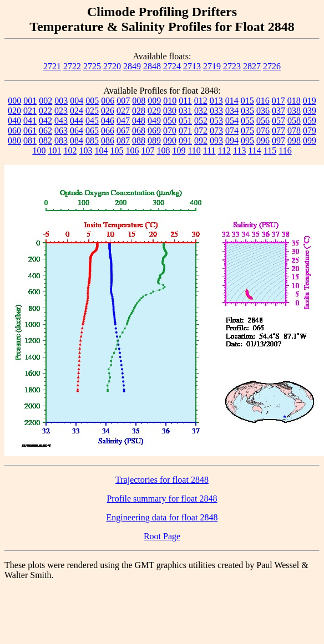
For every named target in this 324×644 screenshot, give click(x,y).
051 (185, 121)
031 (185, 111)
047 (123, 121)
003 (61, 101)
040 (14, 121)
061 (30, 131)
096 (263, 140)
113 (239, 150)
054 (232, 121)
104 (101, 150)
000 (14, 101)
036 (263, 111)
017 (279, 101)
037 (279, 111)
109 (179, 150)
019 (310, 101)
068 (139, 131)
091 (185, 140)
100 (39, 150)
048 (139, 121)
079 (310, 131)
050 (170, 121)
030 (170, 111)
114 (254, 150)
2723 (232, 66)
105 (117, 150)
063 (61, 131)
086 (108, 140)
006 (108, 101)
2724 (172, 66)
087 (123, 140)
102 (70, 150)
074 (232, 131)
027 (123, 111)
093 (216, 140)
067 (123, 131)
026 (108, 111)
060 (14, 131)
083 (61, 140)
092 (201, 140)
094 (232, 140)
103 (85, 150)
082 (45, 140)
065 (92, 131)
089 (154, 140)
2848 (152, 66)
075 (247, 131)
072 (201, 131)
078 (294, 131)
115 (270, 150)
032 (201, 111)
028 (139, 111)
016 (263, 101)
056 (263, 121)
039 (310, 111)
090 (170, 140)
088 (139, 140)
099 (310, 140)
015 (247, 101)
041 (30, 121)
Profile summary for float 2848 (162, 499)
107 (148, 150)
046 (108, 121)
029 (154, 111)
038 (294, 111)
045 (92, 121)
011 (185, 101)
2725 (92, 66)
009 (154, 101)
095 (247, 140)
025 (92, 111)
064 (77, 131)
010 (170, 101)
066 (108, 131)
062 (45, 131)
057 (279, 121)
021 (30, 111)
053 (216, 121)
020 (14, 111)
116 (285, 150)
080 (14, 140)
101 (54, 150)
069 (154, 131)
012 (201, 101)
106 (132, 150)
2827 (252, 66)
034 (232, 111)
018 (294, 101)
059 (310, 121)
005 (92, 101)
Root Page (162, 536)
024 (77, 111)
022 (45, 111)
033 (216, 111)
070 (170, 131)
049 (154, 121)
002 (45, 101)
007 (123, 101)
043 (61, 121)
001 (30, 101)
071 (185, 131)
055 (247, 121)
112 (224, 150)
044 (77, 121)
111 (209, 150)
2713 (192, 66)
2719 (212, 66)
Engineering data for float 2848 (162, 517)
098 (294, 140)
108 (163, 150)
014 (232, 101)
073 (216, 131)
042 (45, 121)
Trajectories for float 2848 (162, 480)
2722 (72, 66)
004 (77, 101)
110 (194, 150)
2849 (132, 66)
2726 (272, 66)
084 (77, 140)
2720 (112, 66)
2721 (52, 66)
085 (92, 140)
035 (247, 111)
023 (61, 111)
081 (30, 140)
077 (279, 131)
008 (139, 101)
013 (216, 101)
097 (279, 140)
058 (294, 121)
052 (201, 121)
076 (263, 131)
